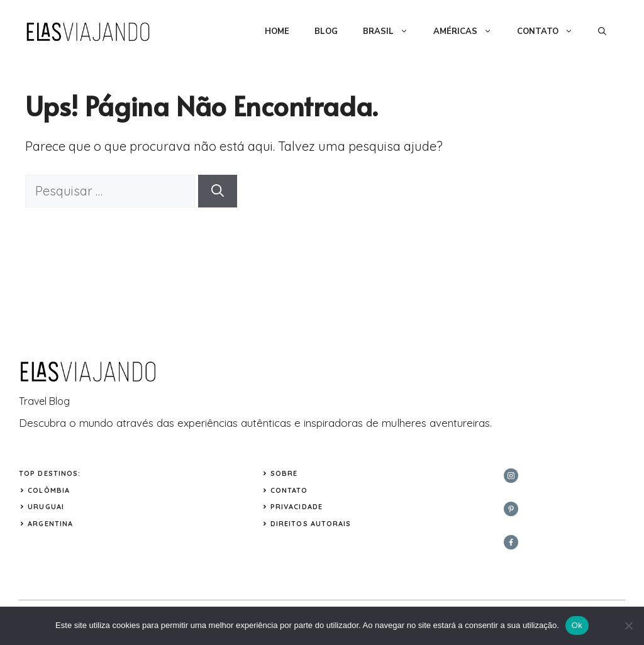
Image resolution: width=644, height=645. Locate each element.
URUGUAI (46, 507)
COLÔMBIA (49, 490)
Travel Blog (44, 401)
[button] (602, 31)
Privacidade (297, 507)
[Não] (628, 626)
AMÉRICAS (469, 31)
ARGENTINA (50, 524)
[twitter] (511, 509)
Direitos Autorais (311, 524)
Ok (577, 625)
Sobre (284, 473)
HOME (277, 31)
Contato (289, 490)
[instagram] (511, 476)
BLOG (326, 31)
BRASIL (392, 31)
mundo (96, 423)
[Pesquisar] (218, 191)
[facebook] (511, 542)
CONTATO (551, 31)
